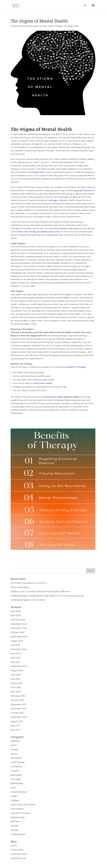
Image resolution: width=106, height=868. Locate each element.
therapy (59, 26)
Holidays (15, 800)
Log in (14, 846)
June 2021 (16, 658)
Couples (15, 771)
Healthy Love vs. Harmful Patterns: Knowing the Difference (40, 592)
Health (51, 26)
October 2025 (18, 632)
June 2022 (16, 654)
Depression (16, 775)
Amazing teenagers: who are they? (28, 600)
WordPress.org (18, 858)
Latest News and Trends (23, 805)
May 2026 (16, 611)
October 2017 (17, 713)
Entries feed (17, 850)
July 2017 (15, 726)
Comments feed (19, 854)
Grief (13, 788)
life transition (86, 191)
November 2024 (19, 649)
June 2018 (16, 687)
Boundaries (16, 758)
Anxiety (14, 750)
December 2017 (19, 704)
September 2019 (19, 666)
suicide (14, 826)
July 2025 (15, 645)
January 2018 (17, 700)
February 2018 (18, 696)
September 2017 (19, 717)
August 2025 (17, 641)
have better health (43, 383)
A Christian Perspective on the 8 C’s (29, 583)
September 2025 (19, 637)
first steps (28, 26)
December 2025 (19, 624)
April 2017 (16, 730)
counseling (16, 26)
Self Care (15, 822)
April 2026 (16, 615)
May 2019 (15, 679)
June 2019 (16, 675)
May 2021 (15, 662)
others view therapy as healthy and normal (38, 232)
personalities (17, 809)
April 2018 (16, 692)
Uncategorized (71, 26)
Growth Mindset (19, 792)
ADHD (14, 745)
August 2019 (17, 670)
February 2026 (18, 620)
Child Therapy (18, 762)
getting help (40, 26)
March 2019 (16, 683)
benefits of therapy (76, 367)
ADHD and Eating (19, 587)
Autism (14, 754)
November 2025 (19, 628)
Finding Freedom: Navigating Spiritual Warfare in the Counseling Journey (47, 596)
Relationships (18, 817)
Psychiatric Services (21, 813)
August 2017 (17, 721)
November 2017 (19, 709)
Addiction (15, 741)
